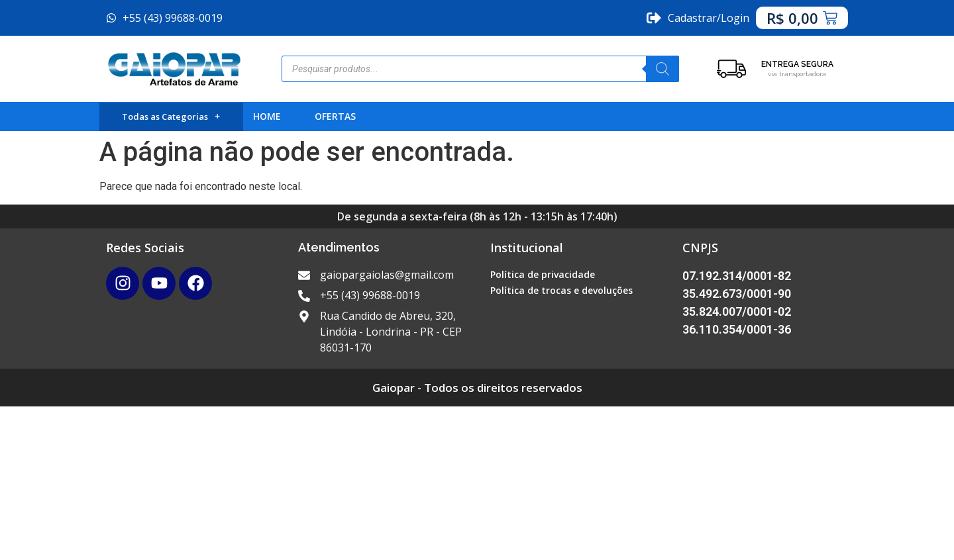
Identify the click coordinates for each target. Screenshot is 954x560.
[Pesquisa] (662, 69)
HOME (267, 116)
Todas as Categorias (171, 117)
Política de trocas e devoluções (561, 290)
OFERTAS (335, 116)
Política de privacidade (543, 274)
